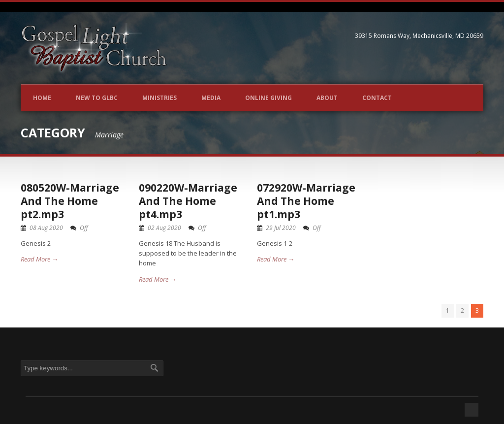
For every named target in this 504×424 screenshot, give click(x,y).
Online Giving (268, 98)
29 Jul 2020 (281, 228)
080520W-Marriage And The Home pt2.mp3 (70, 201)
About (327, 98)
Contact (377, 98)
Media (211, 98)
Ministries (159, 98)
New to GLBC (97, 98)
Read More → (39, 259)
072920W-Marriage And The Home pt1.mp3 (306, 201)
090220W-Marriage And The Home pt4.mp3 (188, 201)
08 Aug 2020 (46, 228)
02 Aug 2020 (164, 228)
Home (42, 98)
